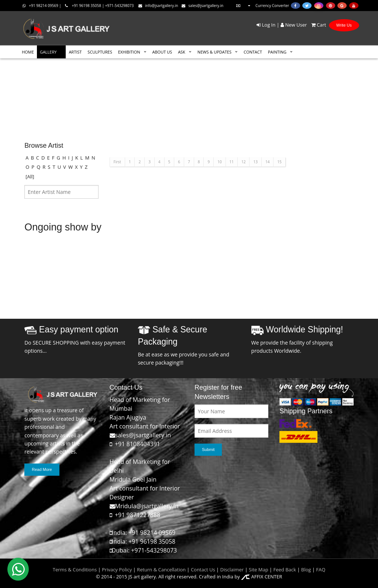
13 (255, 162)
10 (219, 162)
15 (279, 162)
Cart (317, 25)
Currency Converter (262, 6)
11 (232, 162)
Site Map (258, 570)
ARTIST (75, 52)
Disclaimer (231, 570)
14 (267, 162)
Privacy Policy (117, 570)
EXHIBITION (129, 52)
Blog (306, 570)
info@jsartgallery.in (158, 6)
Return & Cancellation (161, 570)
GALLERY (48, 52)
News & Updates (214, 52)
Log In (266, 25)
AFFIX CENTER (262, 577)
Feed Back (285, 570)
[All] (30, 177)
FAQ (321, 570)
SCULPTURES (100, 52)
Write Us (344, 25)
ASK (182, 52)
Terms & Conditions (75, 570)
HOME (28, 52)
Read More (42, 469)
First (117, 162)
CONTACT (253, 52)
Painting (277, 52)
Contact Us (203, 570)
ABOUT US (162, 52)
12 (243, 162)
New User (294, 25)
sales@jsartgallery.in (202, 6)
